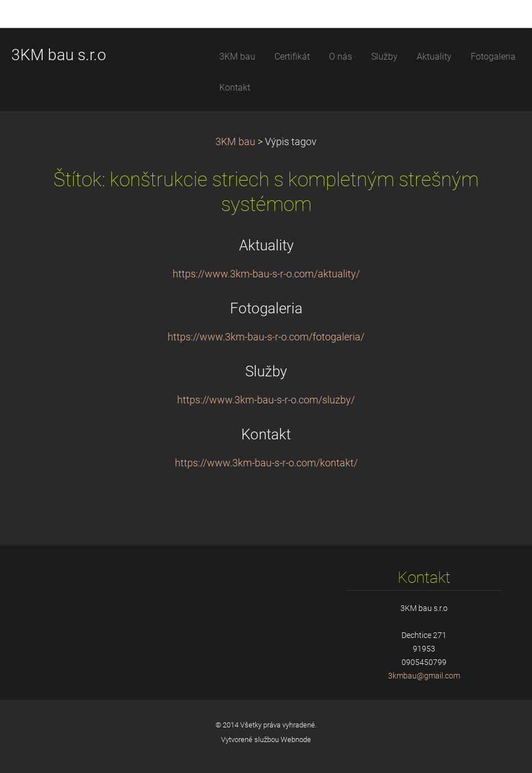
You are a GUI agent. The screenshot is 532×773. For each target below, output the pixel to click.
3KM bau (235, 142)
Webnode (296, 740)
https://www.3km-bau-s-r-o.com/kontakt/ (266, 463)
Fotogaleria (266, 308)
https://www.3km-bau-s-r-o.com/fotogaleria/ (266, 337)
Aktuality (266, 245)
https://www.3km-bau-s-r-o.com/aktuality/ (266, 274)
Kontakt (266, 434)
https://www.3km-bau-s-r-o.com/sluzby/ (266, 400)
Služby (266, 371)
